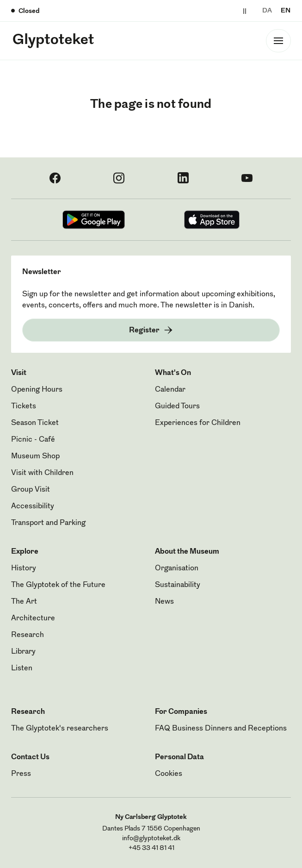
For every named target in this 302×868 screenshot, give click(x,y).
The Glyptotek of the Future (58, 585)
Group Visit (31, 490)
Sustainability (178, 585)
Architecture (33, 618)
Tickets (24, 406)
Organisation (177, 568)
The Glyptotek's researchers (60, 729)
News (164, 602)
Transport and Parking (48, 523)
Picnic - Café (33, 440)
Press (21, 774)
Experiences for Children (198, 423)
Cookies (169, 774)
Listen (22, 668)
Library (23, 652)
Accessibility (33, 506)
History (24, 568)
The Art (24, 602)
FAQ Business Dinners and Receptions (221, 729)
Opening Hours (37, 390)
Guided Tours (177, 406)
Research (28, 635)
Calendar (170, 390)
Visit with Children (42, 473)
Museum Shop (35, 456)
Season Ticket (35, 423)
